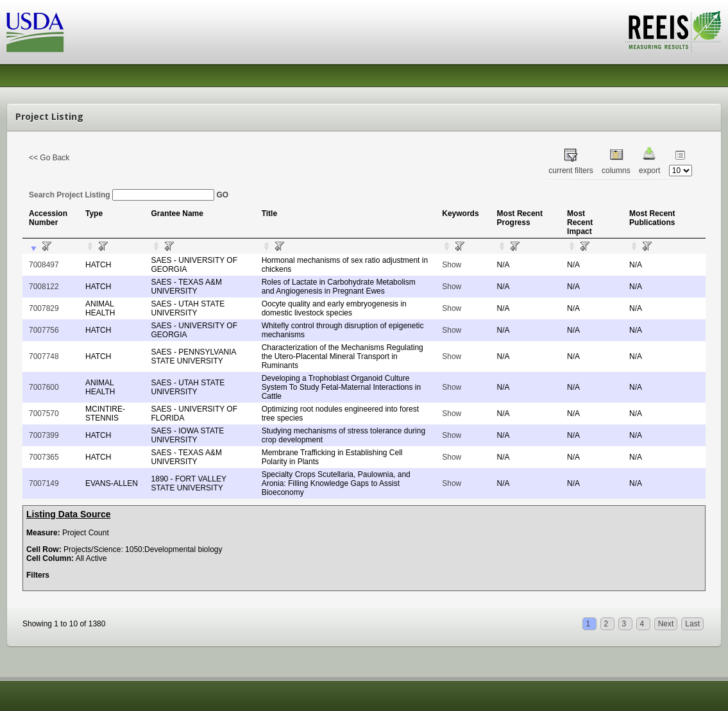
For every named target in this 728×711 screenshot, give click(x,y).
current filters (571, 171)
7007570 (44, 414)
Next (666, 624)
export (649, 171)
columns (616, 171)
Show (452, 265)
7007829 (44, 308)
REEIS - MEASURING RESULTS (673, 31)
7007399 (44, 435)
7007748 (44, 356)
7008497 (44, 265)
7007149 (44, 483)
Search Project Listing (122, 195)
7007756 (44, 330)
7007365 (44, 457)
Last (692, 624)
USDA (35, 32)
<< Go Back (49, 158)
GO (222, 195)
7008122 (44, 287)
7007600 (44, 387)
